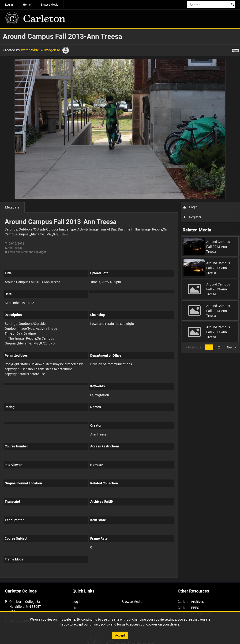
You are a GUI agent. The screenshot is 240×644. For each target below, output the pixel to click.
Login (190, 207)
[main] (120, 306)
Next (231, 347)
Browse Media (50, 4)
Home (27, 4)
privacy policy (100, 624)
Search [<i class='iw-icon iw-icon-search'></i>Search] (232, 4)
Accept (120, 635)
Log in (9, 4)
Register (192, 217)
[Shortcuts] (235, 49)
